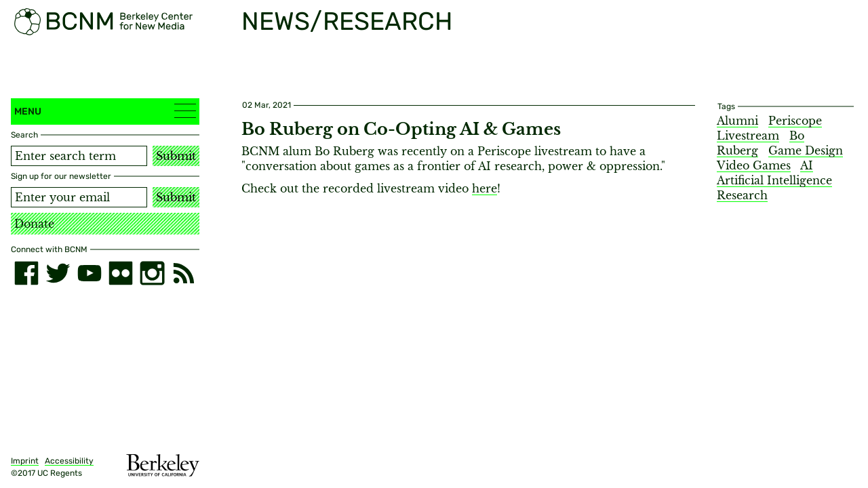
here (485, 188)
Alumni (737, 121)
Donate (34, 224)
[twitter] (58, 273)
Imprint (25, 461)
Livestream (748, 136)
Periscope (795, 121)
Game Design (806, 150)
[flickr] (121, 273)
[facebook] (26, 273)
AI (807, 165)
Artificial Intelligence (774, 180)
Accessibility (69, 461)
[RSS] (184, 273)
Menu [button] (105, 111)
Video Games (754, 165)
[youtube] (90, 273)
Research (742, 195)
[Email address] (79, 197)
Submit (176, 156)
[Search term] (79, 156)
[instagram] (152, 273)
